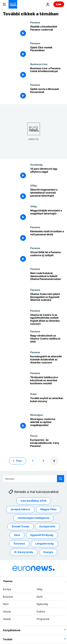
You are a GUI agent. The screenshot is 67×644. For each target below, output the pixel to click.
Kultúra (41, 611)
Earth (40, 596)
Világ (33, 185)
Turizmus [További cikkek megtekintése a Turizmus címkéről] (19, 543)
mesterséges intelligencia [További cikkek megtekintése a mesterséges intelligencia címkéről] (34, 518)
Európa (7, 589)
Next (6, 604)
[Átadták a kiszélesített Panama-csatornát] (47, 31)
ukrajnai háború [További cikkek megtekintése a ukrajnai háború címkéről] (20, 509)
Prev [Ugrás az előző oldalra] (19, 461)
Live (59, 4)
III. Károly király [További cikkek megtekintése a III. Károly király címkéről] (24, 552)
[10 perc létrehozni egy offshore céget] (47, 173)
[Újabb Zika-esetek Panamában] (47, 52)
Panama (35, 22)
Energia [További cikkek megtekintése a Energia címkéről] (48, 552)
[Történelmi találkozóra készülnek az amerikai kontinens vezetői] (47, 382)
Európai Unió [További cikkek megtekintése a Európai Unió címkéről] (47, 526)
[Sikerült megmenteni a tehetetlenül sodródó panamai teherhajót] (47, 194)
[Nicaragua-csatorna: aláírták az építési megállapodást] (47, 424)
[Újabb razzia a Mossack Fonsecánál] (47, 94)
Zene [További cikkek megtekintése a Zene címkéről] (17, 535)
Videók (7, 619)
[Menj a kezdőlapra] (13, 4)
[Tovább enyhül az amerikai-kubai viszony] (47, 403)
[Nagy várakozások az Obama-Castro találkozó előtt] (47, 340)
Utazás (7, 611)
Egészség (42, 604)
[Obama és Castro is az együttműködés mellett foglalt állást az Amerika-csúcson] (47, 320)
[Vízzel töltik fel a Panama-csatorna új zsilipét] (47, 257)
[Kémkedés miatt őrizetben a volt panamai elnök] (47, 236)
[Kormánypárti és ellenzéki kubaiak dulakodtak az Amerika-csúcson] (47, 361)
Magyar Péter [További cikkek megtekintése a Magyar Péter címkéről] (49, 509)
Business (8, 596)
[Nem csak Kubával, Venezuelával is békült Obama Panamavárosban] (47, 278)
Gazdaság (36, 164)
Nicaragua (36, 415)
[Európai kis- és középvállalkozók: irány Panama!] (47, 445)
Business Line (39, 64)
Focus (34, 436)
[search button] (61, 479)
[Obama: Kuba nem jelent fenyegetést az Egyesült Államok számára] (47, 299)
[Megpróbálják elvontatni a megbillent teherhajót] (47, 215)
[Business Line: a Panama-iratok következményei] (47, 73)
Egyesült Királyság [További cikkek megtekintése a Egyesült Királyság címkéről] (42, 535)
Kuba (33, 394)
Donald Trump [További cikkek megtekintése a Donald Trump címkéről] (20, 526)
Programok (43, 619)
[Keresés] (33, 479)
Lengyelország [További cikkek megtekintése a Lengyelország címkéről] (44, 543)
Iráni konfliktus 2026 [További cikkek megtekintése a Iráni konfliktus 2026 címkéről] (33, 501)
